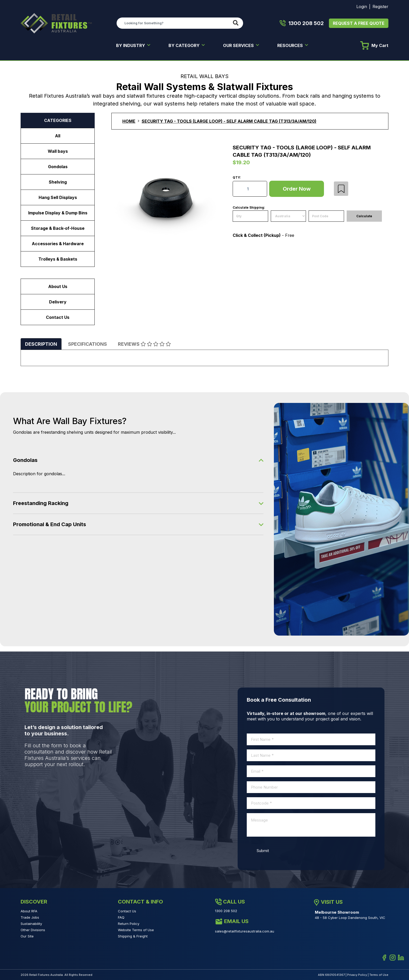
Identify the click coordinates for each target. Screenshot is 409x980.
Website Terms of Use (136, 930)
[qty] (250, 216)
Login (362, 7)
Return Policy (129, 924)
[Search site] (237, 23)
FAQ (121, 917)
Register (380, 7)
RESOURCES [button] (291, 45)
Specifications (88, 344)
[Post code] (326, 216)
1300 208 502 (302, 23)
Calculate (364, 216)
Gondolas (58, 167)
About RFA (29, 911)
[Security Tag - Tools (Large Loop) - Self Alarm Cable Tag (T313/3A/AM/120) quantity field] (250, 189)
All (58, 136)
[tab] (41, 344)
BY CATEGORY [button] (185, 45)
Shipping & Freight (133, 936)
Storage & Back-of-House (58, 228)
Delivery (58, 302)
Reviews (144, 344)
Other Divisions (33, 930)
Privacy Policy (357, 975)
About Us (58, 286)
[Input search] (174, 23)
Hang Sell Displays (58, 197)
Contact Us (58, 317)
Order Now (297, 189)
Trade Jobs (30, 917)
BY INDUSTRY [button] (131, 45)
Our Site (27, 936)
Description (41, 344)
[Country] (288, 216)
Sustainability (31, 924)
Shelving (58, 182)
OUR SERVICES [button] (239, 45)
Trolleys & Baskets (58, 259)
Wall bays (58, 151)
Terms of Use (379, 975)
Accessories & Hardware (58, 244)
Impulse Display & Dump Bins (58, 213)
